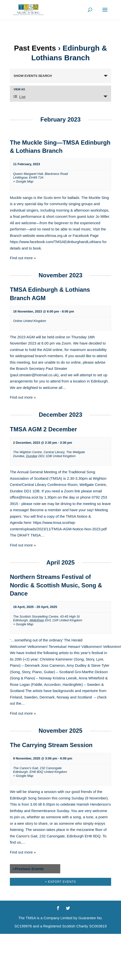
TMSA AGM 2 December (43, 429)
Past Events (35, 48)
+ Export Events (60, 882)
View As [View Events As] (19, 89)
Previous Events (28, 869)
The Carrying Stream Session (51, 745)
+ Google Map (23, 181)
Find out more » (23, 258)
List (19, 97)
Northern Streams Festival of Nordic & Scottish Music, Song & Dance (56, 585)
